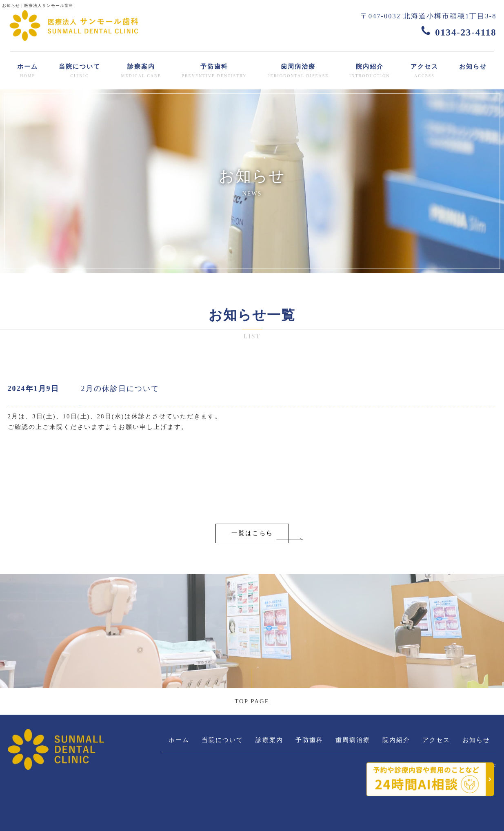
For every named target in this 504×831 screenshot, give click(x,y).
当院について (80, 71)
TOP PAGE (252, 701)
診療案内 (141, 71)
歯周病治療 (298, 71)
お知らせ (473, 67)
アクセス (424, 71)
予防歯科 (214, 71)
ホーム (28, 71)
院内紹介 (370, 71)
